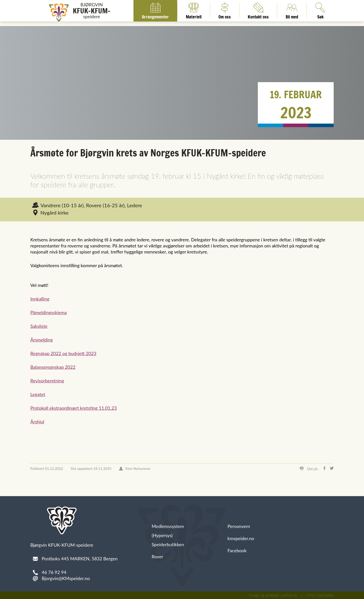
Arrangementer (155, 10)
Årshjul (37, 422)
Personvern (239, 526)
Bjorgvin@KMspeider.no (66, 578)
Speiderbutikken (168, 544)
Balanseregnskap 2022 (53, 367)
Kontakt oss (258, 10)
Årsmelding (42, 340)
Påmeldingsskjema (49, 312)
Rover (157, 557)
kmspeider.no (241, 538)
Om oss (225, 10)
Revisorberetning (47, 381)
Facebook (237, 550)
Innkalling (40, 299)
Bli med (292, 10)
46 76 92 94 (54, 572)
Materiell (194, 10)
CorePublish (325, 595)
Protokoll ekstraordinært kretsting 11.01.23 (74, 408)
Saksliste (39, 326)
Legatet (38, 394)
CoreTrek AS (288, 595)
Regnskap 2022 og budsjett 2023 (63, 353)
